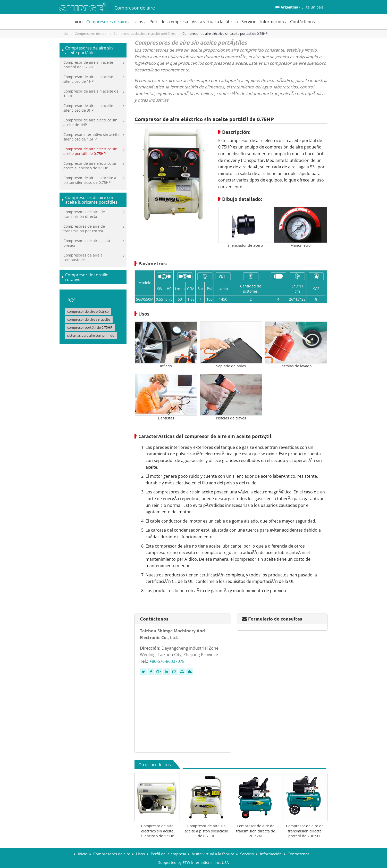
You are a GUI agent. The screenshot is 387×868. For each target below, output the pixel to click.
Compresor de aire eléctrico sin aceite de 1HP (90, 122)
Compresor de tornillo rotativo (87, 277)
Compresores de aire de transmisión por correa (84, 229)
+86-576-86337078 (167, 661)
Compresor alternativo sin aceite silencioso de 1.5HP (91, 137)
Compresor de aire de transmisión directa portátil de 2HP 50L (305, 831)
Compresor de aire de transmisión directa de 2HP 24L (256, 831)
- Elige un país (302, 7)
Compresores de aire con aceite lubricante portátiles (91, 200)
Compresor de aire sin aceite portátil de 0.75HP (88, 65)
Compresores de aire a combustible (83, 257)
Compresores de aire (91, 34)
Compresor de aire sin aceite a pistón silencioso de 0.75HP (206, 831)
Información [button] (273, 22)
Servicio (249, 22)
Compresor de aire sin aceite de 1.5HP (91, 93)
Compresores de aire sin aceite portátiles (144, 34)
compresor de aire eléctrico (88, 311)
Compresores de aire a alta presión (87, 243)
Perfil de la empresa (169, 22)
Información (271, 854)
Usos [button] (140, 22)
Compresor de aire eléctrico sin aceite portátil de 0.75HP (90, 151)
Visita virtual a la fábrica (215, 22)
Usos (140, 854)
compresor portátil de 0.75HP (90, 327)
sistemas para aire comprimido (91, 335)
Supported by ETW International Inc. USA (193, 862)
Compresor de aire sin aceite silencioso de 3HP (88, 108)
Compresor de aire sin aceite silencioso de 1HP (88, 79)
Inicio (78, 22)
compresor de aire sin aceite (89, 319)
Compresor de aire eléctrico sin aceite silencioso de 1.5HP (157, 831)
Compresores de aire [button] (108, 22)
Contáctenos (302, 22)
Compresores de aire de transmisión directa (84, 214)
